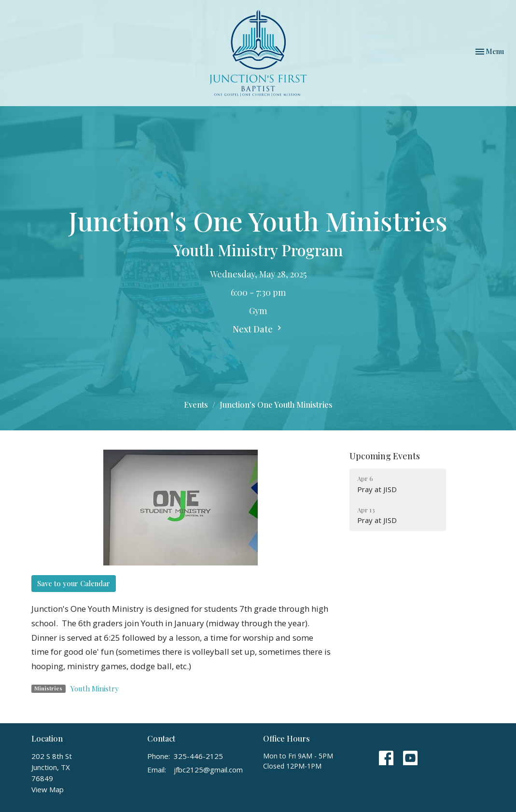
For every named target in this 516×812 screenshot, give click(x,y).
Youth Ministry (95, 688)
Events (196, 405)
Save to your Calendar (74, 583)
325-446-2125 (198, 756)
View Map (48, 789)
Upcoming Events (385, 456)
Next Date (258, 329)
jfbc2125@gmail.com (208, 770)
